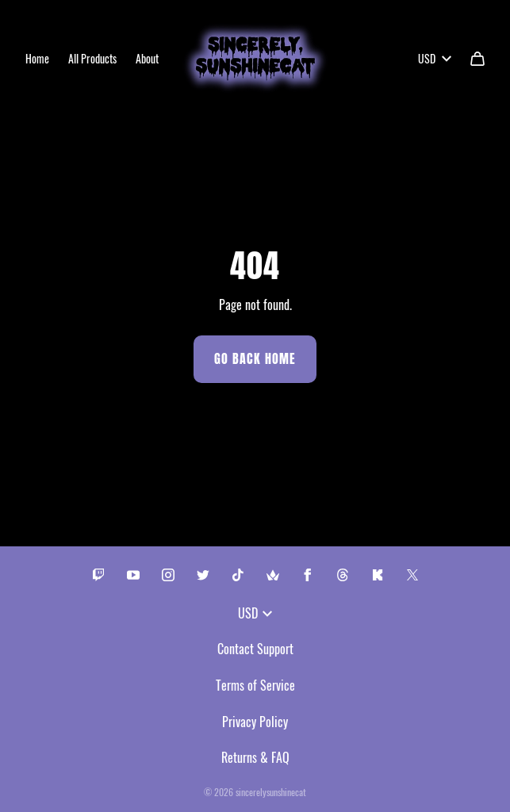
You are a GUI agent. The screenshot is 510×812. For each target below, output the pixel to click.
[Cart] (477, 59)
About (147, 58)
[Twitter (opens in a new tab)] (203, 575)
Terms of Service (255, 685)
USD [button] (435, 58)
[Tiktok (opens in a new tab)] (238, 575)
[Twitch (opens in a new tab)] (98, 575)
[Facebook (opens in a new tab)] (308, 575)
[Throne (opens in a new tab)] (273, 575)
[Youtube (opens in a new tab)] (133, 575)
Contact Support (255, 649)
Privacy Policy (255, 722)
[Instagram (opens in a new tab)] (168, 575)
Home (37, 58)
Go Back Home (255, 359)
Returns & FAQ (255, 757)
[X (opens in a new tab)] (412, 575)
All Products (92, 58)
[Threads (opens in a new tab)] (343, 575)
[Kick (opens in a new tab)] (378, 575)
